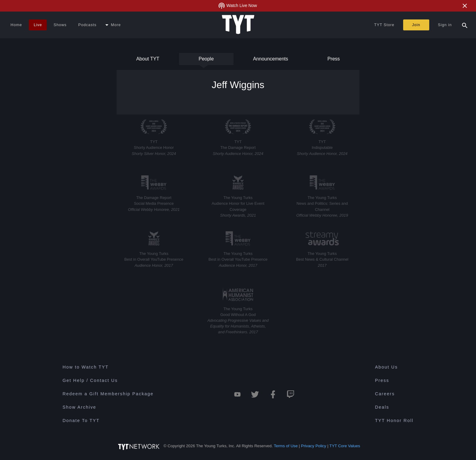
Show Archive (79, 407)
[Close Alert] (465, 6)
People (206, 61)
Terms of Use (286, 446)
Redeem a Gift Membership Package (108, 394)
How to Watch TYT (86, 367)
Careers (385, 394)
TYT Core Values (345, 446)
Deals (382, 407)
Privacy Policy (314, 446)
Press (333, 61)
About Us (386, 367)
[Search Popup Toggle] (465, 25)
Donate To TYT (81, 421)
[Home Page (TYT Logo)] (238, 25)
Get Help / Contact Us (90, 380)
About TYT (148, 61)
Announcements (270, 61)
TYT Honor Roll (394, 421)
